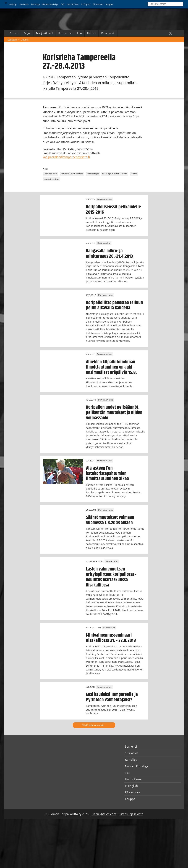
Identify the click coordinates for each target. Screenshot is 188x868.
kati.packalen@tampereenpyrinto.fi (66, 157)
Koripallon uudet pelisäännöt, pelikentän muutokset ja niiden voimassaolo (114, 413)
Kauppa (109, 4)
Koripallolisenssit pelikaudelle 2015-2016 (113, 210)
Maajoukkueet (45, 33)
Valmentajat (93, 174)
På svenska (98, 4)
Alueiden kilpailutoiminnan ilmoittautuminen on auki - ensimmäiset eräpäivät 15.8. (111, 367)
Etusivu (14, 33)
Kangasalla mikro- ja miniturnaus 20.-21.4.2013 (109, 254)
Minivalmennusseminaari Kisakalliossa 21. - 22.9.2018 (111, 638)
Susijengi (12, 4)
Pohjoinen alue (104, 199)
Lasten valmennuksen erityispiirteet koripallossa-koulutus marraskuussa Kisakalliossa (111, 577)
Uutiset (92, 33)
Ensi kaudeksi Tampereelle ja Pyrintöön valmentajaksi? (112, 697)
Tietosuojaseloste (131, 814)
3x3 (63, 4)
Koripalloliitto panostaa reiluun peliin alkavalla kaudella (114, 305)
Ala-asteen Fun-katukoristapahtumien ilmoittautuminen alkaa (107, 474)
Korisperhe (65, 33)
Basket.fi (12, 40)
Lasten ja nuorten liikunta (115, 174)
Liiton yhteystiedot (104, 814)
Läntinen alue (50, 174)
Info (79, 33)
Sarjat (27, 33)
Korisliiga (35, 4)
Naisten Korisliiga (50, 4)
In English (86, 4)
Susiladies (24, 4)
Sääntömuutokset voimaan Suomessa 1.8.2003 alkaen (110, 520)
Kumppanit (108, 33)
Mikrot (134, 174)
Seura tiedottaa (51, 179)
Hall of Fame (73, 4)
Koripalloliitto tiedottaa (72, 174)
